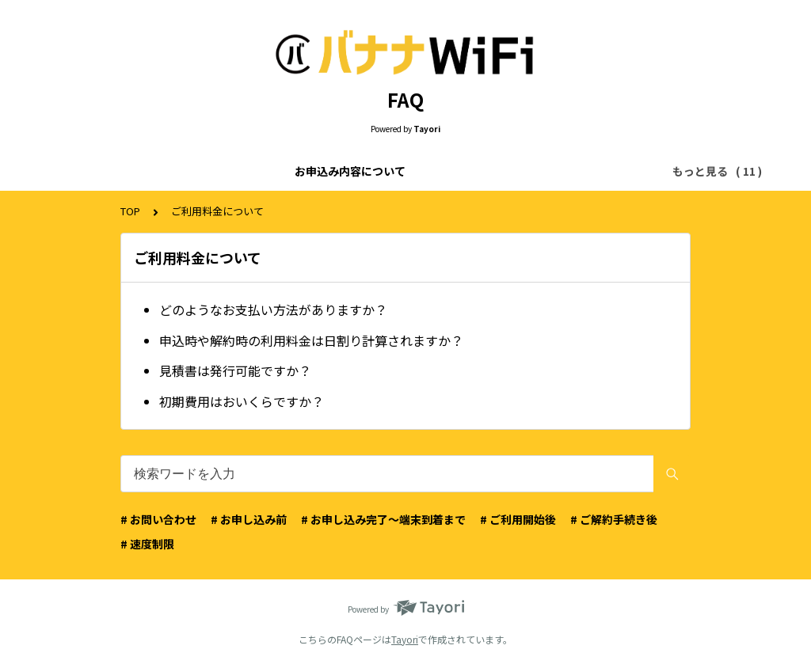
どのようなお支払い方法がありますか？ (273, 309)
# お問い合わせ (158, 519)
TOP (130, 211)
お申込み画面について (392, 171)
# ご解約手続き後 (614, 519)
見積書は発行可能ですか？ (235, 370)
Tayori (405, 639)
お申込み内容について (137, 171)
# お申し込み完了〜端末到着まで (383, 519)
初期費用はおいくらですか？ (242, 401)
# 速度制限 (147, 544)
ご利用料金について (265, 171)
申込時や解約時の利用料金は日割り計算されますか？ (311, 340)
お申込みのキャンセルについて (547, 171)
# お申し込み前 (249, 519)
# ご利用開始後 (518, 519)
